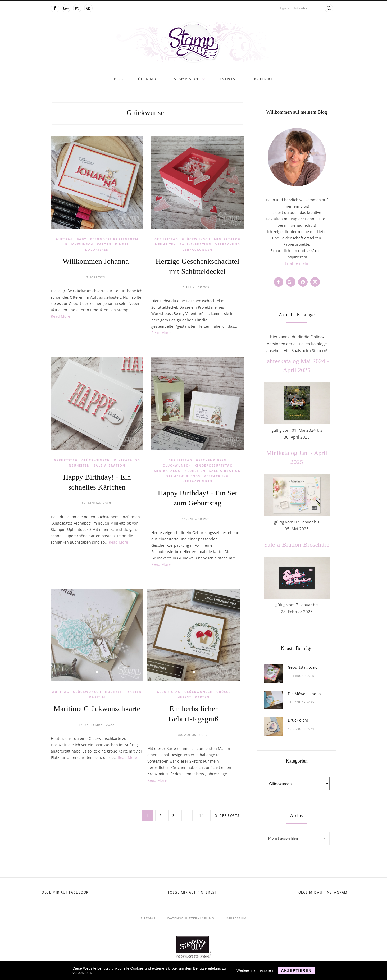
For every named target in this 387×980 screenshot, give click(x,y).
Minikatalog (227, 239)
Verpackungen (197, 250)
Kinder (122, 244)
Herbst (184, 697)
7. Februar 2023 (197, 287)
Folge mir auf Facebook (64, 892)
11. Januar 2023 (197, 519)
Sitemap (148, 918)
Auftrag (64, 239)
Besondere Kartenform (114, 239)
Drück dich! (298, 720)
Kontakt (264, 79)
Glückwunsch (79, 244)
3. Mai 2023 (96, 277)
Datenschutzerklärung (191, 918)
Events (227, 79)
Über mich (149, 79)
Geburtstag (166, 239)
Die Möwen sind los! (306, 694)
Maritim (97, 697)
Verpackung (228, 244)
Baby (82, 239)
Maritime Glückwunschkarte (97, 709)
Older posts (227, 816)
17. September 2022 (96, 725)
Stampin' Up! (187, 79)
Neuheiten (166, 244)
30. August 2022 (193, 735)
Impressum (236, 918)
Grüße (223, 692)
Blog (119, 79)
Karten (104, 244)
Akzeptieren (296, 970)
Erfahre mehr (297, 263)
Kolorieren (97, 250)
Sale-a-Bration (196, 244)
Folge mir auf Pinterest (193, 892)
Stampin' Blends (183, 476)
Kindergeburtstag (214, 465)
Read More (60, 316)
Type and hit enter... (295, 8)
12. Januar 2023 (96, 503)
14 (201, 816)
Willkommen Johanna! (97, 261)
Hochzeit (114, 692)
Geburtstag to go (303, 667)
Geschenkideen (211, 460)
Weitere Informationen (255, 970)
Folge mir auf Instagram (322, 892)
